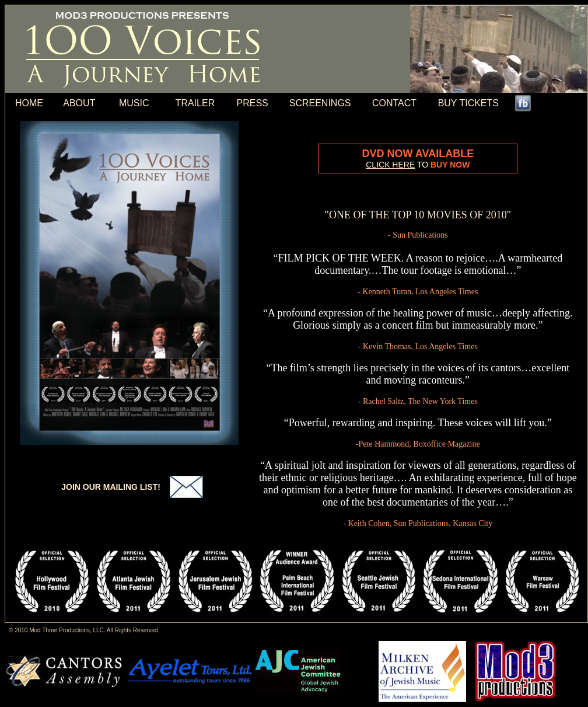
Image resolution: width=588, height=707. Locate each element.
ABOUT (79, 103)
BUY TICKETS (468, 103)
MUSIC (134, 103)
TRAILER (195, 103)
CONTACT (394, 103)
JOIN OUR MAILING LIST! (111, 487)
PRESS (252, 103)
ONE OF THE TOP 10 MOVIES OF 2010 (418, 215)
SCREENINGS (320, 103)
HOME (29, 103)
